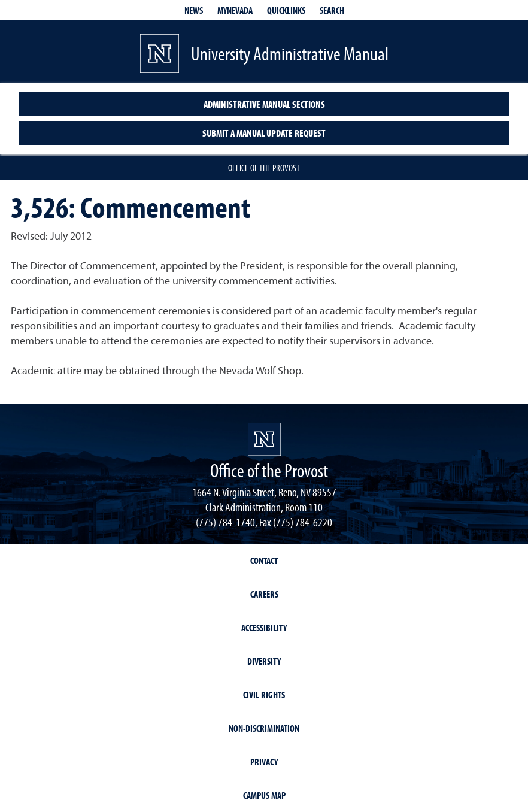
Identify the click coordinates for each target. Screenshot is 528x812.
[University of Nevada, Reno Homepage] (264, 439)
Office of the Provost (264, 168)
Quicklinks (286, 10)
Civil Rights (264, 695)
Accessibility (264, 628)
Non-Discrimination (264, 728)
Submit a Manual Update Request (264, 133)
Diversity (264, 661)
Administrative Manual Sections (264, 104)
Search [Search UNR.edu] (332, 10)
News (194, 10)
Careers (264, 594)
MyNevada (235, 10)
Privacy (264, 762)
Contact (264, 560)
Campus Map (264, 795)
